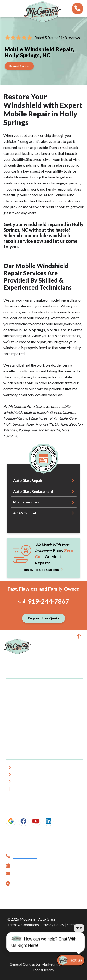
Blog (19, 790)
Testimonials (26, 783)
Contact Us (23, 875)
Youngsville (27, 430)
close (79, 937)
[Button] (19, 66)
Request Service (27, 866)
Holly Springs (14, 424)
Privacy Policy (53, 925)
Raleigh (43, 412)
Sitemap (73, 925)
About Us (23, 768)
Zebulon (76, 424)
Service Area (26, 775)
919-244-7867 (48, 601)
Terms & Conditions (23, 925)
